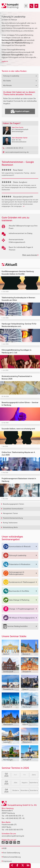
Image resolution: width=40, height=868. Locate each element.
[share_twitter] (23, 866)
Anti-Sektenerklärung (11, 853)
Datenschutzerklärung (11, 857)
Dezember (34, 790)
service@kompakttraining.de (13, 836)
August (25, 783)
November (25, 790)
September (34, 783)
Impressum (7, 861)
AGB (4, 848)
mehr (5, 61)
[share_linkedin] (28, 866)
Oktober (15, 790)
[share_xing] (12, 866)
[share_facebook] (17, 866)
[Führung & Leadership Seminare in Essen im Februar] (31, 6)
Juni (34, 775)
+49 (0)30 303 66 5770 (14, 830)
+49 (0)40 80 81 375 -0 (14, 816)
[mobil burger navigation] (26, 6)
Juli (15, 783)
